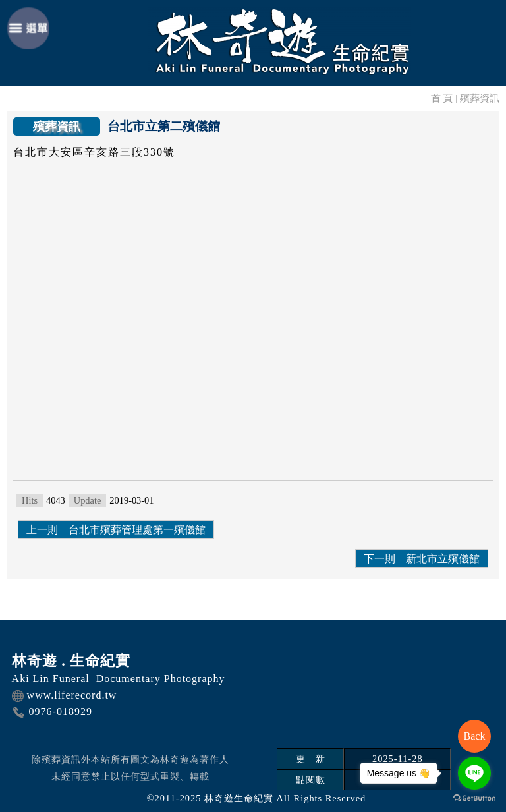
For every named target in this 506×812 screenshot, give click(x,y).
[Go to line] (474, 773)
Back (475, 736)
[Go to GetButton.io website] (474, 798)
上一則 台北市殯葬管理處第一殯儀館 (116, 530)
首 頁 (442, 98)
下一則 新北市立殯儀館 (422, 559)
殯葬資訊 (480, 98)
